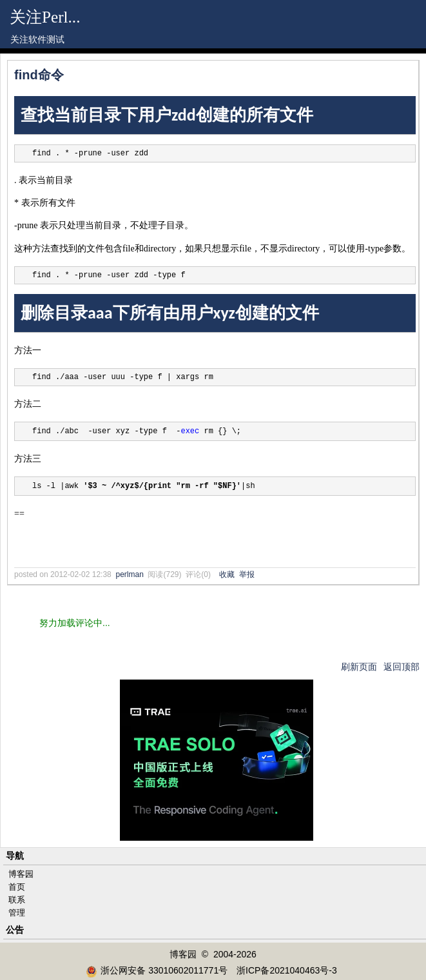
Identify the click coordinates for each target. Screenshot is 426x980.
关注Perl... (45, 17)
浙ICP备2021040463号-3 (287, 970)
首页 (17, 887)
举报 (247, 574)
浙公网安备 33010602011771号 (157, 970)
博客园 (21, 874)
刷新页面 (359, 667)
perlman (129, 574)
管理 (17, 913)
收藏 (227, 574)
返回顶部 (402, 667)
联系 (17, 900)
